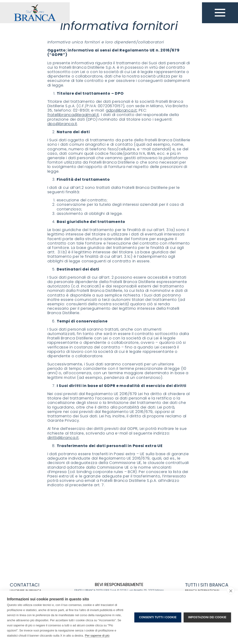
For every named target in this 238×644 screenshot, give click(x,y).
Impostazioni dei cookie (207, 617)
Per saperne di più (97, 636)
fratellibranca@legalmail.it (73, 115)
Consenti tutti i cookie (158, 617)
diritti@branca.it (63, 438)
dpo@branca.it (62, 124)
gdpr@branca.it (121, 110)
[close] (231, 591)
